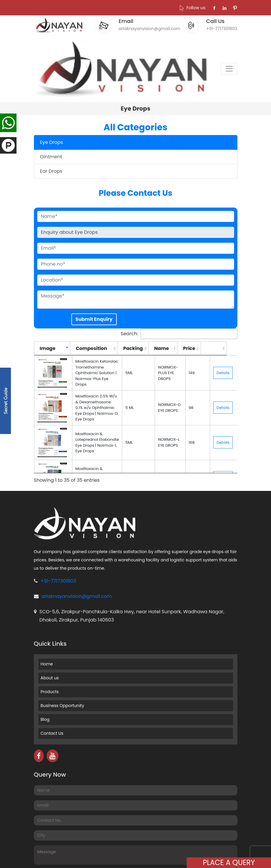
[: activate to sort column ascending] (225, 348)
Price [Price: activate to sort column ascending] (200, 348)
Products (50, 692)
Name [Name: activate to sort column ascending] (173, 348)
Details (224, 373)
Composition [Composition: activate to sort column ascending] (91, 348)
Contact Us (52, 733)
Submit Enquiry (94, 319)
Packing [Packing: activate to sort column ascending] (144, 348)
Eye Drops (52, 142)
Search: (179, 334)
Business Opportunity (63, 706)
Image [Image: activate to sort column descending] (48, 348)
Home (47, 664)
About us (50, 678)
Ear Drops (51, 171)
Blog (45, 719)
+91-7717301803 (58, 581)
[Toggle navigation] (229, 69)
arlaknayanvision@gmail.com (77, 596)
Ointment (51, 157)
